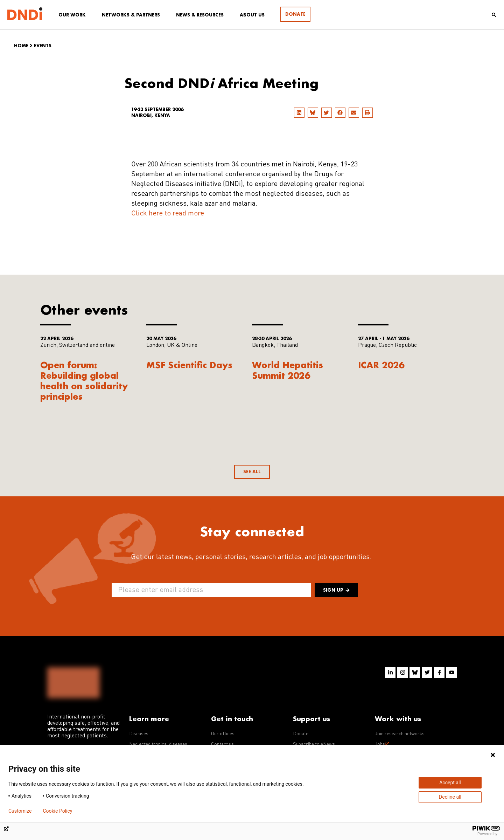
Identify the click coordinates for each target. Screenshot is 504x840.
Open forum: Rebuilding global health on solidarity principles (84, 381)
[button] (299, 113)
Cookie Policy (57, 811)
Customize (20, 811)
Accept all (450, 783)
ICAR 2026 (381, 365)
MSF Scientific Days (189, 365)
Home (21, 46)
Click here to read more (168, 214)
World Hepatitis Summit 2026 (288, 370)
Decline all (450, 797)
